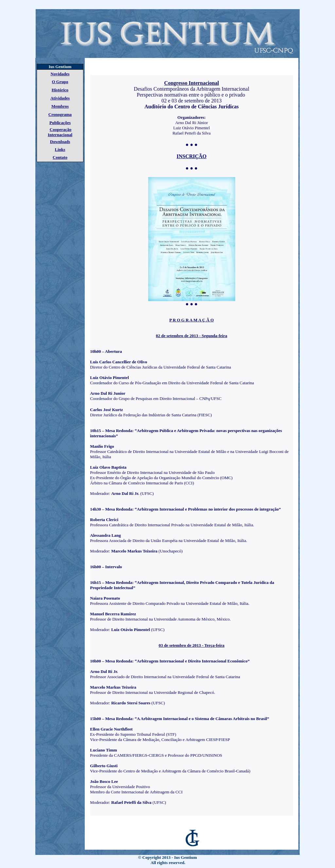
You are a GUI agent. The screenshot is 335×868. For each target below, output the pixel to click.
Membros (60, 106)
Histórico (60, 90)
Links (60, 149)
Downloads (60, 142)
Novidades (60, 74)
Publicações (60, 123)
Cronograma (60, 114)
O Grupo (60, 82)
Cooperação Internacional (60, 132)
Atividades (60, 98)
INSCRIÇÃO (192, 156)
